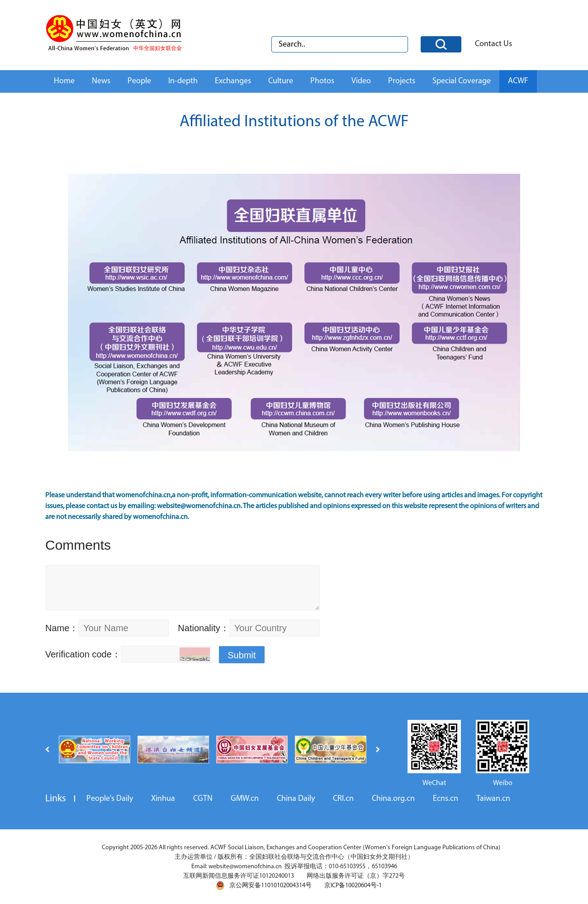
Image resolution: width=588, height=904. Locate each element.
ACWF (518, 81)
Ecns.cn (446, 799)
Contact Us (493, 44)
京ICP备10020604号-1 (353, 886)
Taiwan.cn (493, 799)
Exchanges (233, 81)
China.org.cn (393, 799)
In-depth (183, 81)
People (139, 81)
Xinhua (163, 799)
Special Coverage (462, 81)
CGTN (203, 799)
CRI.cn (343, 799)
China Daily (296, 799)
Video (361, 81)
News (101, 81)
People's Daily (110, 799)
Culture (281, 81)
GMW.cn (245, 799)
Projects (402, 81)
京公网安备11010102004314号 (264, 885)
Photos (322, 81)
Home (64, 81)
